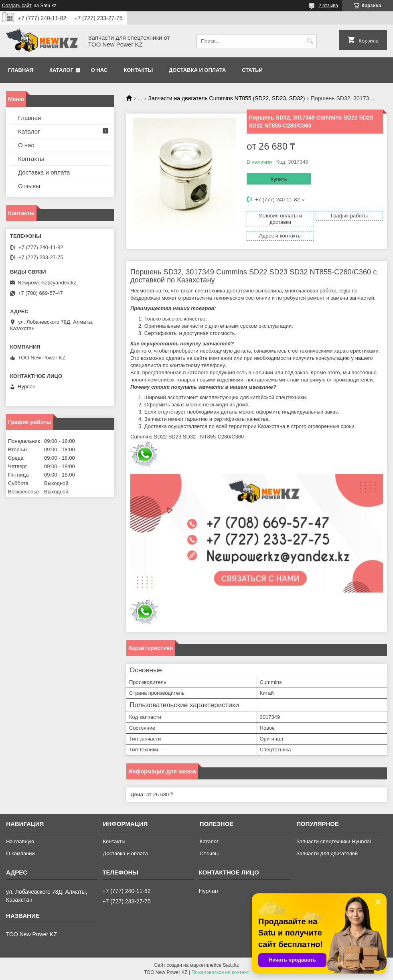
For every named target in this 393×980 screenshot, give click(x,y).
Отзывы (29, 186)
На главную (20, 841)
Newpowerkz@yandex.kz (47, 283)
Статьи (252, 70)
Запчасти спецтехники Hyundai (334, 841)
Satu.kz (231, 965)
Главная (21, 70)
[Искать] (310, 41)
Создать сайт (17, 6)
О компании (20, 853)
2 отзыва (328, 6)
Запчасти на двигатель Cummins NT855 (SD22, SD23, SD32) (227, 98)
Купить (279, 179)
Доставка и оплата (197, 70)
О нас (99, 70)
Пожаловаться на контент (220, 972)
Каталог (61, 70)
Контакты (138, 70)
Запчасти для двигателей (327, 853)
